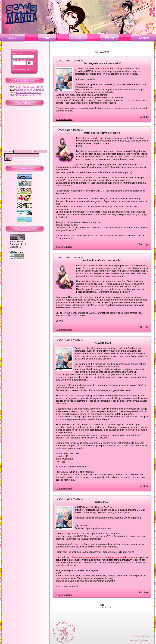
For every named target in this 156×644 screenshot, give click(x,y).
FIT (64, 461)
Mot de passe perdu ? (22, 69)
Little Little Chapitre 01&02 (30, 87)
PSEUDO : (18, 54)
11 (103, 607)
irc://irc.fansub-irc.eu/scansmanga (83, 539)
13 (109, 607)
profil (58, 573)
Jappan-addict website (67, 225)
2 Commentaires (64, 119)
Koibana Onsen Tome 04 (29, 95)
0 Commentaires (64, 330)
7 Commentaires (64, 595)
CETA (106, 52)
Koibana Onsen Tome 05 (29, 92)
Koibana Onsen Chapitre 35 (30, 90)
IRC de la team (114, 536)
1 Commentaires (64, 247)
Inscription (17, 66)
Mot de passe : (20, 60)
